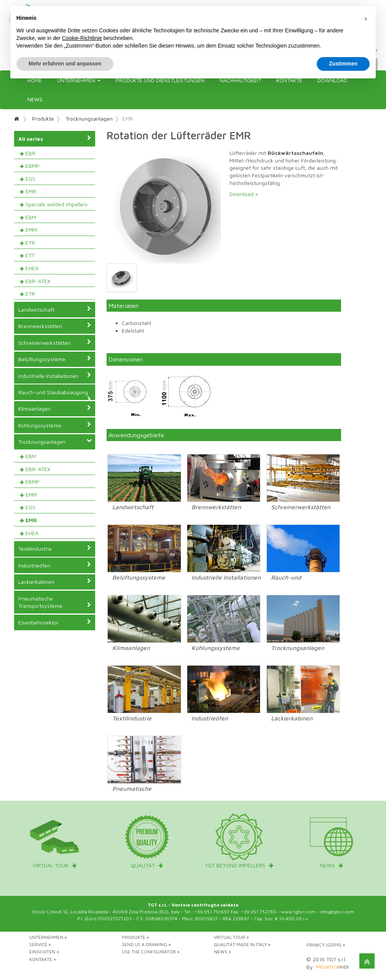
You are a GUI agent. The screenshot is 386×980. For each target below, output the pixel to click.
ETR (30, 243)
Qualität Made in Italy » (242, 944)
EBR (30, 153)
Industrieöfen (55, 565)
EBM (31, 217)
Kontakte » (43, 959)
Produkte (43, 119)
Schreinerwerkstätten (55, 343)
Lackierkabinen (55, 582)
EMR (31, 191)
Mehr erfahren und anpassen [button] (65, 64)
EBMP (33, 166)
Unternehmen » (48, 937)
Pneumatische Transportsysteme (55, 602)
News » (223, 952)
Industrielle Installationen (55, 376)
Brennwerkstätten (55, 326)
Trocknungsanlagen (89, 119)
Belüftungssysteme (55, 359)
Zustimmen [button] (343, 64)
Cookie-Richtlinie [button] (82, 38)
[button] (366, 18)
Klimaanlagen (55, 408)
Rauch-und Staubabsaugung (55, 394)
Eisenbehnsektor (55, 622)
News (35, 99)
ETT (30, 255)
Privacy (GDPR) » (326, 945)
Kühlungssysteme (55, 425)
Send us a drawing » (146, 944)
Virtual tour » (231, 937)
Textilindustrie (55, 548)
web (333, 967)
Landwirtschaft (55, 309)
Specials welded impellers (57, 204)
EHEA (32, 268)
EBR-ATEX (38, 281)
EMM (31, 230)
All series (55, 139)
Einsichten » (44, 952)
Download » (244, 194)
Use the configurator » (151, 952)
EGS (30, 179)
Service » (40, 944)
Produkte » (136, 937)
